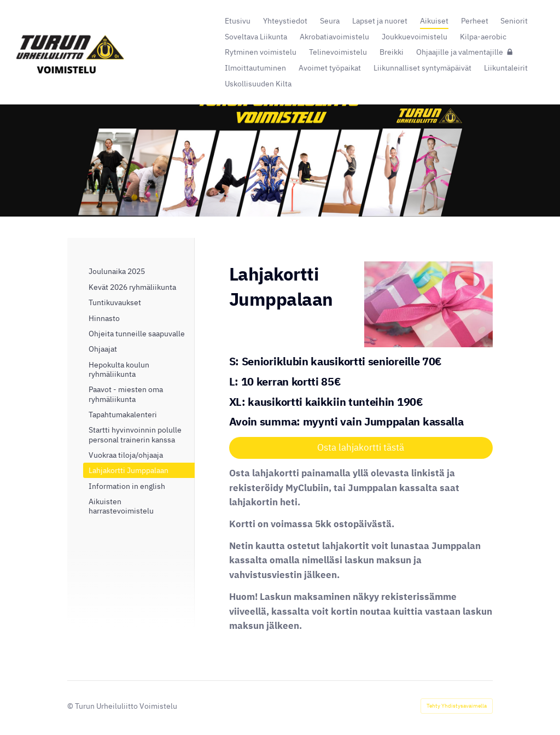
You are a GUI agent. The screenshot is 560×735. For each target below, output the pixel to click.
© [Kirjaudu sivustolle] (71, 706)
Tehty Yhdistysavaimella (457, 706)
